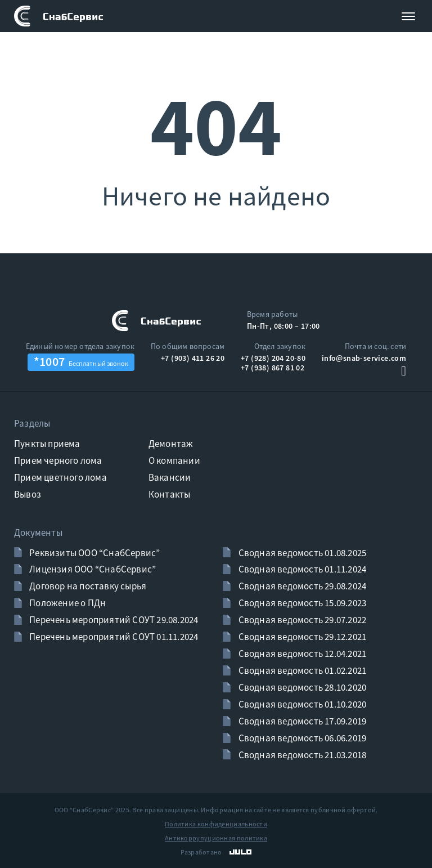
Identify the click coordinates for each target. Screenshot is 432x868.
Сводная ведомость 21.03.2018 (301, 755)
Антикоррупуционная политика (216, 838)
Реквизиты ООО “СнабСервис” (94, 553)
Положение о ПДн (67, 603)
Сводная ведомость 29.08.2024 (301, 586)
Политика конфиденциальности (216, 824)
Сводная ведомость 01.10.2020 (301, 704)
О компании (174, 460)
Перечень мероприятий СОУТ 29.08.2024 (113, 620)
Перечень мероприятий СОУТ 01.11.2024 (113, 637)
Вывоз (28, 494)
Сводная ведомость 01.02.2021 (301, 670)
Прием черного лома (58, 460)
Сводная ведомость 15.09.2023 (301, 603)
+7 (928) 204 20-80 (273, 358)
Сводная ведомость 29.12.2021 (301, 637)
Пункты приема (47, 444)
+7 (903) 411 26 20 (193, 358)
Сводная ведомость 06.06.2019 (301, 738)
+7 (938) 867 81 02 (273, 368)
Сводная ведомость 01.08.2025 (301, 553)
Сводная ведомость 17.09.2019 (301, 721)
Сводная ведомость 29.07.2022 (301, 620)
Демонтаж (171, 444)
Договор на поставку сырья (87, 586)
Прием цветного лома (60, 477)
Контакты (170, 494)
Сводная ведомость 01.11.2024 (301, 569)
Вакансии (170, 477)
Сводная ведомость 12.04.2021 (301, 654)
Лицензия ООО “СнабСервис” (92, 569)
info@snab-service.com (364, 358)
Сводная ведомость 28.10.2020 (301, 687)
